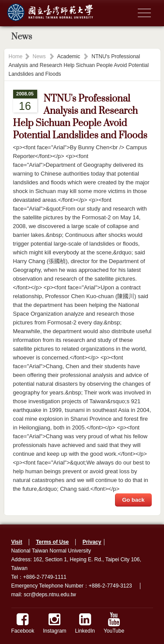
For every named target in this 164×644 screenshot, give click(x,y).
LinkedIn (85, 623)
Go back (133, 500)
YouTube (114, 623)
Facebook (23, 623)
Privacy (92, 542)
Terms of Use (52, 542)
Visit (17, 542)
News (39, 56)
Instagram (54, 623)
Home (16, 56)
